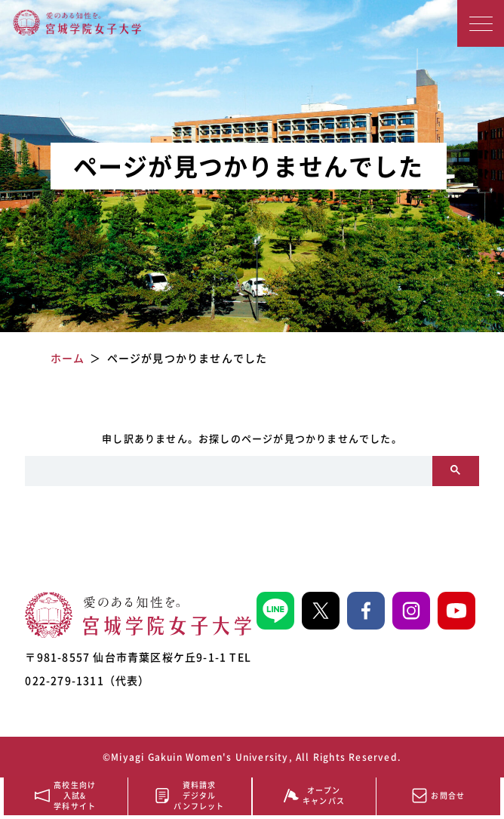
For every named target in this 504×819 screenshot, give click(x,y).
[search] (228, 471)
